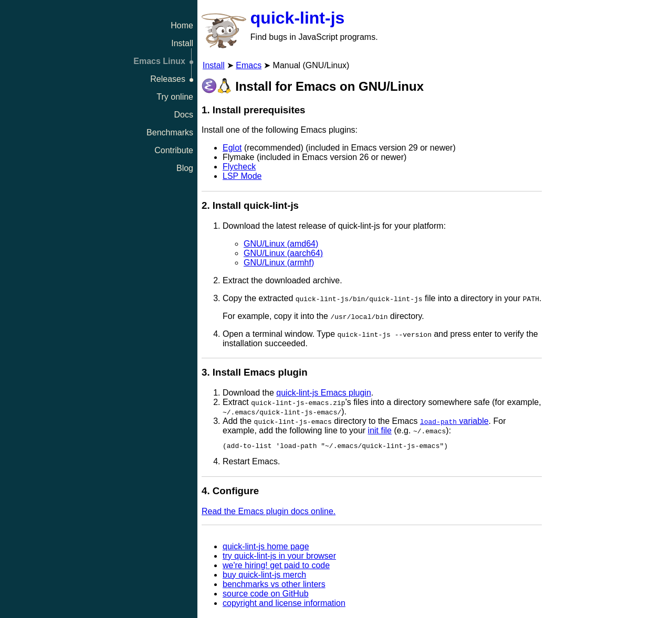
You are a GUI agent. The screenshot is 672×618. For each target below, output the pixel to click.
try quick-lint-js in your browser (279, 557)
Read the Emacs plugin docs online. (269, 513)
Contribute (174, 150)
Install (182, 43)
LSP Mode (242, 176)
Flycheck (239, 167)
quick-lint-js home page (266, 548)
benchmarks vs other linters (274, 586)
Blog (185, 168)
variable (454, 421)
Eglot (232, 148)
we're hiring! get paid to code (276, 567)
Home (182, 25)
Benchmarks (170, 132)
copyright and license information (284, 605)
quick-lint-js (298, 18)
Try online (175, 97)
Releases (168, 79)
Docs (184, 115)
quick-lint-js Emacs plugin (324, 393)
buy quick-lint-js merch (264, 576)
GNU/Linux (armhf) (279, 263)
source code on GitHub (266, 595)
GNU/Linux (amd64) (281, 244)
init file (380, 430)
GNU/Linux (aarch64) (283, 253)
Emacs (249, 65)
